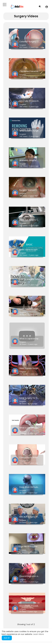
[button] (47, 7)
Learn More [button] (38, 634)
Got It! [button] (7, 638)
